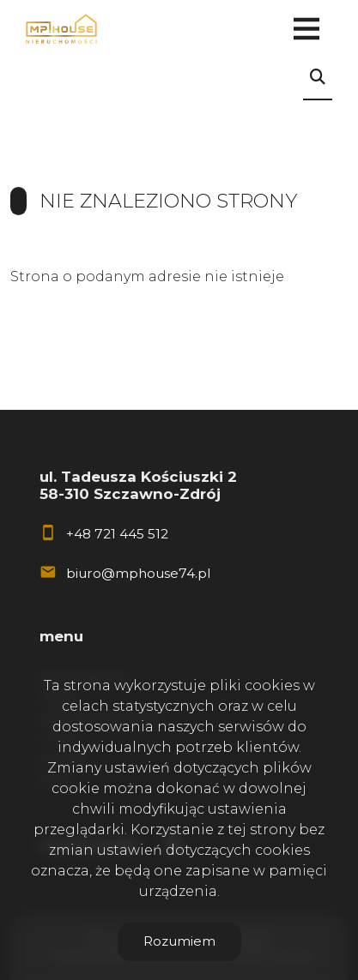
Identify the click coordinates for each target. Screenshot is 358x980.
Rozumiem (179, 941)
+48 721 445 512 (117, 534)
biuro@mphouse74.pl (138, 573)
